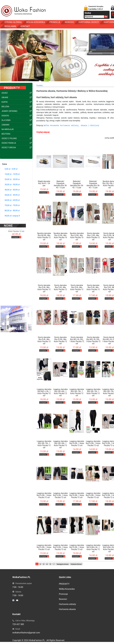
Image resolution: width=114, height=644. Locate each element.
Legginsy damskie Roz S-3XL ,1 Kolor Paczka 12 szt (77, 495)
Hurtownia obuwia (67, 609)
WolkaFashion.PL (37, 640)
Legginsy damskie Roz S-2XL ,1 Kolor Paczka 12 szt (77, 443)
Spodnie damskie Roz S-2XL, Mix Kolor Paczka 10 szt (60, 236)
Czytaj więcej (43, 132)
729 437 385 (18, 624)
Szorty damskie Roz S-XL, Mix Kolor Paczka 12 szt (44, 288)
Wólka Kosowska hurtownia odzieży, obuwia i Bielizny (71, 125)
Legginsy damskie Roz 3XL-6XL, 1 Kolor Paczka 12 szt (60, 392)
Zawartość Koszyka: (96, 8)
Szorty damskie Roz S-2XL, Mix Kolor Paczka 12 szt (60, 340)
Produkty (40, 86)
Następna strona (63, 564)
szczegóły (15, 234)
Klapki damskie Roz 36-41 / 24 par (44, 183)
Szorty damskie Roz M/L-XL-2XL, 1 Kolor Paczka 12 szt (77, 340)
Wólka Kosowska (67, 589)
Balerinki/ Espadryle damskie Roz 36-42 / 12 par (60, 184)
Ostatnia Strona (76, 564)
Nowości (63, 599)
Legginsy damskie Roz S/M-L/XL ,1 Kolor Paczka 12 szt (93, 548)
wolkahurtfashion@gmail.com (26, 633)
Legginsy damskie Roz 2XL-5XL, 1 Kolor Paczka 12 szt (60, 444)
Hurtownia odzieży (68, 604)
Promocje (63, 594)
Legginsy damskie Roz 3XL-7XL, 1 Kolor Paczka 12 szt (77, 392)
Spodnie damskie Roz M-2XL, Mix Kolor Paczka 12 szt (44, 236)
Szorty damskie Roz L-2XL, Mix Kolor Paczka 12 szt (93, 236)
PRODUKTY (64, 584)
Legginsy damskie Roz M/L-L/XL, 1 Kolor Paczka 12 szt (44, 392)
